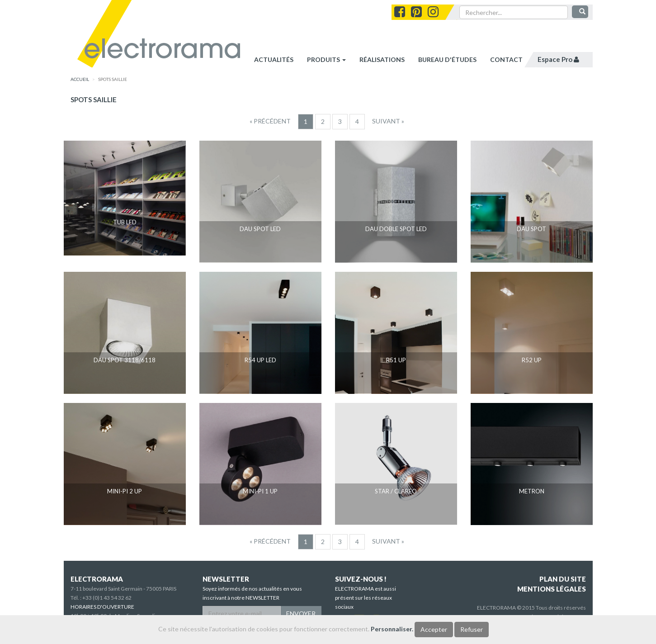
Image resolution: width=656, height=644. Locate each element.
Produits (326, 59)
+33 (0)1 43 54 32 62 (107, 598)
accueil (80, 79)
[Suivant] (388, 121)
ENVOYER (301, 613)
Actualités (274, 59)
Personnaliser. (392, 629)
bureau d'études (447, 59)
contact (506, 59)
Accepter (434, 629)
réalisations (382, 59)
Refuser (472, 629)
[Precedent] (270, 121)
